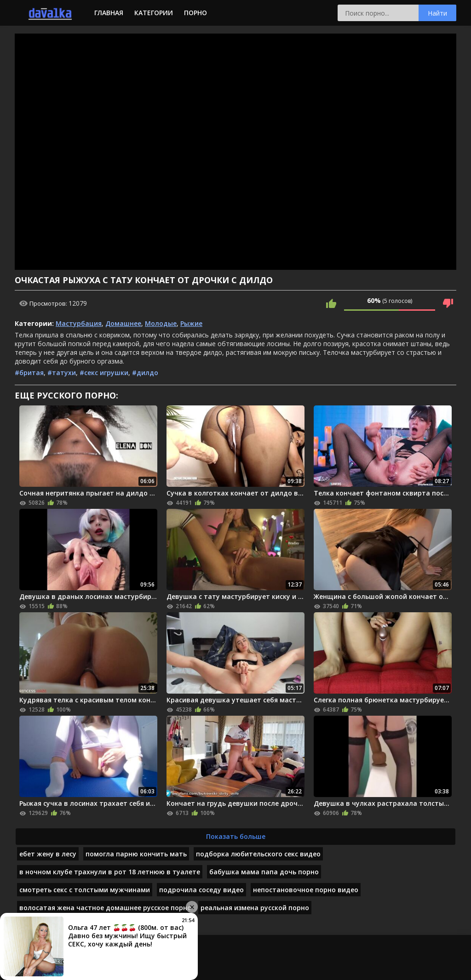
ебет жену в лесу (48, 854)
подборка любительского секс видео (258, 854)
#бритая (29, 373)
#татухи (62, 373)
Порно (195, 13)
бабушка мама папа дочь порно (264, 872)
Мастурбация (79, 323)
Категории (154, 13)
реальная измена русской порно (255, 908)
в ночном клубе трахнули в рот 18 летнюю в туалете (110, 872)
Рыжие (191, 323)
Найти (437, 13)
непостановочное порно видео (306, 890)
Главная (109, 13)
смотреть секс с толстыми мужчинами (85, 890)
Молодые (161, 323)
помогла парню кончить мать (136, 854)
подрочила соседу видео (201, 890)
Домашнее (123, 323)
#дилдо (145, 373)
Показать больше (236, 836)
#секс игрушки (104, 373)
